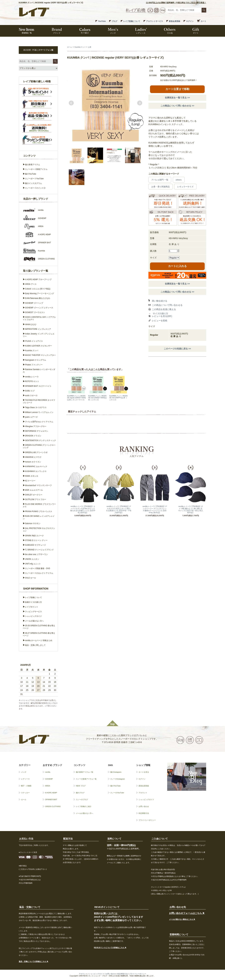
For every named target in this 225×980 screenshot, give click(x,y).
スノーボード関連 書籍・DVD (38, 568)
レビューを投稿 (160, 321)
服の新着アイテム (32, 165)
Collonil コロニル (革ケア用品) (38, 289)
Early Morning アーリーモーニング (39, 294)
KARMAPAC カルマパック (36, 467)
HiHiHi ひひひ (31, 324)
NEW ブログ (81, 786)
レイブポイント (32, 607)
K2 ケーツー (30, 481)
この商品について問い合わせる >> (177, 106)
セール (24, 800)
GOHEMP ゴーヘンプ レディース (39, 308)
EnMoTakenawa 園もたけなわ (38, 298)
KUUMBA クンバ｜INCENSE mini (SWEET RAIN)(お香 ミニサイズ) (98, 398)
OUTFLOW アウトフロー (36, 499)
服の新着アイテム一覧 (85, 772)
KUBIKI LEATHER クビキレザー (38, 346)
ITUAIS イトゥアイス (34, 341)
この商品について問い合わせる (167, 305)
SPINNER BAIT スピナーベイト (38, 386)
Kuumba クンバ (80, 47)
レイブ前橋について (132, 21)
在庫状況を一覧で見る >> (177, 98)
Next (140, 103)
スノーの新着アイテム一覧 (86, 779)
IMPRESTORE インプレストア (38, 329)
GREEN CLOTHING (53, 806)
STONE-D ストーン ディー (36, 540)
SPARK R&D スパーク (34, 536)
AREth (48, 786)
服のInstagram (116, 772)
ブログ (115, 21)
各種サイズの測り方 (33, 602)
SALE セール (30, 578)
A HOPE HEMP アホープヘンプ (38, 279)
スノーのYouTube (117, 793)
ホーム (70, 47)
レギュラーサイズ (185, 187)
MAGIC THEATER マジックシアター (40, 355)
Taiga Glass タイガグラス (36, 407)
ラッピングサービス (33, 612)
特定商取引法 (144, 813)
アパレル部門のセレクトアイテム (39, 422)
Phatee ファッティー (34, 365)
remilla (48, 772)
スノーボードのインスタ (35, 188)
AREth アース (31, 284)
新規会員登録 (175, 21)
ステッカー (25, 793)
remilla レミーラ (32, 377)
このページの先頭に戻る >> (177, 349)
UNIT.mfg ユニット (33, 564)
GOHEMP (49, 779)
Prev (71, 103)
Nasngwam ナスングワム (36, 360)
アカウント (143, 793)
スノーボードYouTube (34, 179)
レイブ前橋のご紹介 (84, 806)
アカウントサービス (155, 21)
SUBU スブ (30, 391)
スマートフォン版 (46, 50)
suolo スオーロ (31, 395)
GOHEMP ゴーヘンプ (34, 303)
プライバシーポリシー (147, 820)
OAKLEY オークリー (34, 495)
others (179, 180)
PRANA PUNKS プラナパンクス (39, 511)
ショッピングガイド (33, 616)
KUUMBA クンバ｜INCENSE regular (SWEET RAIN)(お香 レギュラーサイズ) (76, 398)
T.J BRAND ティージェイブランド (39, 550)
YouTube (102, 21)
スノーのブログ (82, 800)
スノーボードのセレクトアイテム (39, 573)
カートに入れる (177, 266)
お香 (90, 47)
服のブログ (80, 793)
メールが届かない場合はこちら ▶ (182, 919)
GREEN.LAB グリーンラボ (36, 452)
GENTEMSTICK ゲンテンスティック (40, 440)
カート (203, 21)
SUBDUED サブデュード (35, 545)
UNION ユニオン (32, 559)
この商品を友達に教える (164, 309)
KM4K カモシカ (32, 476)
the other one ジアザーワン (36, 554)
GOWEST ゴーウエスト (35, 312)
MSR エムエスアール (34, 490)
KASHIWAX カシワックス (36, 471)
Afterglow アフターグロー (36, 426)
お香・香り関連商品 (161, 187)
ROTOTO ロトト (32, 381)
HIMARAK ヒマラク (33, 457)
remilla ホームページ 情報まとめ (39, 640)
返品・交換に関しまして (35, 645)
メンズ (24, 772)
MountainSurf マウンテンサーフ (38, 485)
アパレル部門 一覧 (160, 180)
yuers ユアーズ (31, 417)
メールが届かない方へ (34, 621)
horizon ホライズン (33, 462)
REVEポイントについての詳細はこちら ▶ (110, 948)
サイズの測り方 (160, 314)
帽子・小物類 (26, 786)
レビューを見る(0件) (162, 316)
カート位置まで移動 (177, 89)
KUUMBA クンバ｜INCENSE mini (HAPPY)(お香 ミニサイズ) (118, 398)
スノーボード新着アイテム (36, 169)
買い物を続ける (160, 301)
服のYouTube (31, 174)
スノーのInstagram (118, 779)
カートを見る (144, 772)
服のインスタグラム (33, 183)
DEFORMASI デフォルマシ (36, 431)
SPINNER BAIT (51, 800)
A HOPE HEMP (51, 793)
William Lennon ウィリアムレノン (39, 412)
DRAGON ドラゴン (33, 436)
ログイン (190, 21)
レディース (25, 779)
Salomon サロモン (33, 523)
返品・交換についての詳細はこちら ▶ (34, 961)
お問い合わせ (144, 806)
